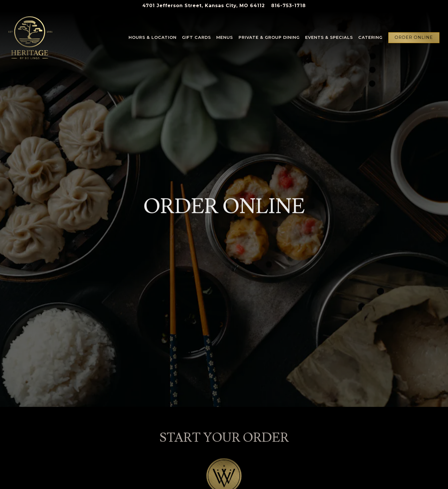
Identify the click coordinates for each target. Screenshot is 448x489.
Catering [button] (370, 37)
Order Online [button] (414, 37)
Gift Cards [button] (196, 37)
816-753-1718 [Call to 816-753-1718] (288, 6)
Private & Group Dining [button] (269, 37)
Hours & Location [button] (153, 37)
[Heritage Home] (30, 37)
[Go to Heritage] (204, 6)
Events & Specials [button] (329, 37)
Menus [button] (225, 37)
